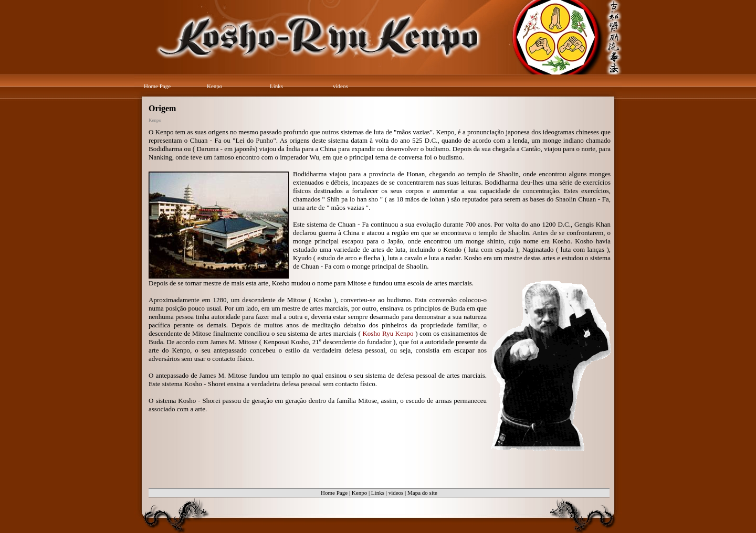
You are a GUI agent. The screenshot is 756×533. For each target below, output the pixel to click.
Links (276, 86)
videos (340, 86)
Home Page (157, 86)
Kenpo (214, 86)
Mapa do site (422, 493)
